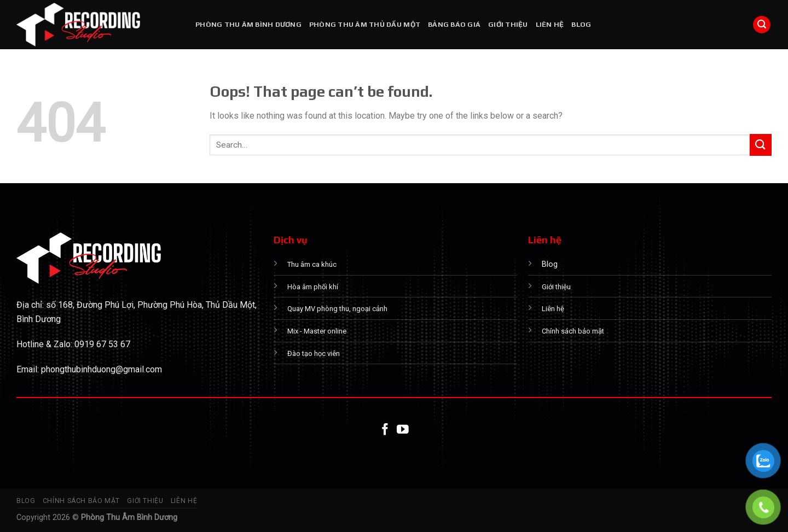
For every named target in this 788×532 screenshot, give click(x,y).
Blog (581, 24)
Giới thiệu (508, 24)
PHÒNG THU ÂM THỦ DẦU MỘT (365, 24)
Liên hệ (550, 24)
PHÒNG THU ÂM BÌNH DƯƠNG (248, 24)
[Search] (762, 25)
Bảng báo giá (454, 24)
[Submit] (761, 145)
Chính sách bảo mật (81, 501)
